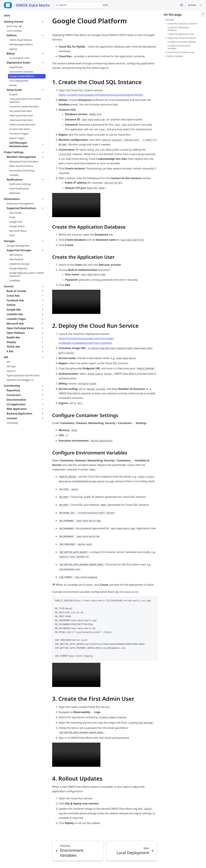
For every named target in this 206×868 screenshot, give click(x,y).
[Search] (82, 5)
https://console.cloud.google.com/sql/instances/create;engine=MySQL (101, 95)
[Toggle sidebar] (203, 14)
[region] (105, 628)
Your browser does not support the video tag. (76, 205)
